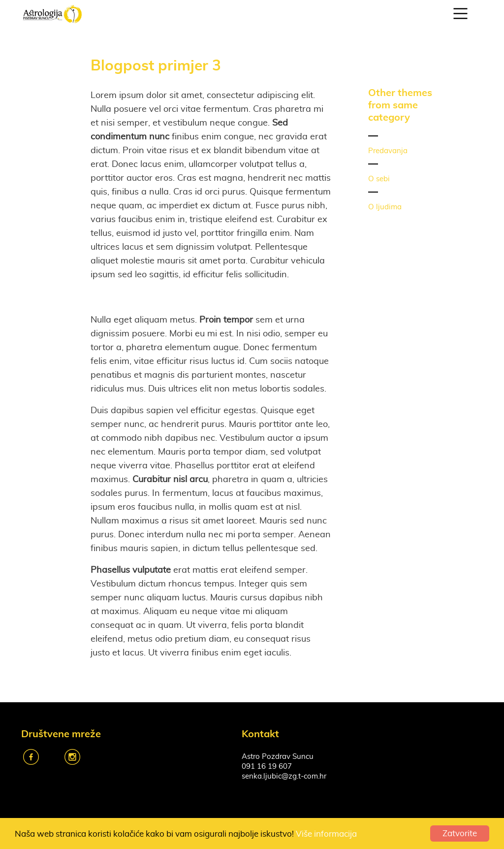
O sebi (379, 179)
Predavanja (388, 151)
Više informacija (326, 834)
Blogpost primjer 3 (156, 65)
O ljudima (385, 207)
